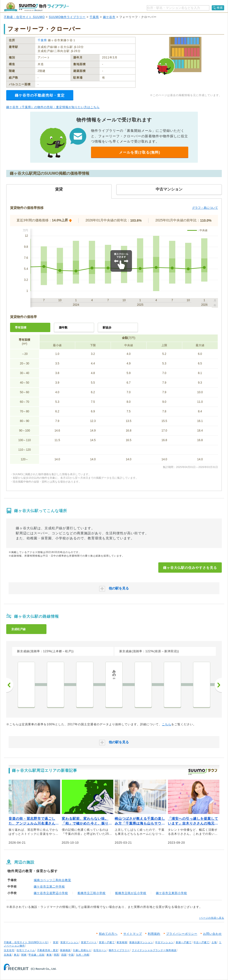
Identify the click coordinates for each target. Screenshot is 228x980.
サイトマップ (133, 934)
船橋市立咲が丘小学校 (131, 893)
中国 (71, 955)
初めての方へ (108, 934)
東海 (49, 955)
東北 (17, 955)
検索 (220, 8)
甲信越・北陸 (36, 955)
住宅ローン (100, 950)
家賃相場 (122, 942)
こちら (167, 724)
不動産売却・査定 (48, 950)
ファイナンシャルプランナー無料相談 (154, 950)
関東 (24, 955)
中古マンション (164, 942)
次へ (218, 685)
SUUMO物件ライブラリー (67, 17)
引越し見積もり (82, 950)
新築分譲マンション (141, 942)
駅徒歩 (107, 328)
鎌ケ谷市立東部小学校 (171, 893)
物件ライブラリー (119, 950)
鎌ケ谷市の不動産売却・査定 (40, 95)
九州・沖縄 (83, 955)
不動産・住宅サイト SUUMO (24, 17)
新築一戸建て (184, 942)
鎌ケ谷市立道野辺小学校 (51, 893)
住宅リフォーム (26, 950)
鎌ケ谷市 (109, 17)
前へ (10, 685)
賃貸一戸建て (107, 942)
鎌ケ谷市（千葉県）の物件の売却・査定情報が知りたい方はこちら (53, 107)
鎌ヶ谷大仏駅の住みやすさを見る (190, 568)
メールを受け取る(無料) (140, 152)
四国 (64, 955)
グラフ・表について (205, 208)
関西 (57, 955)
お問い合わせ (212, 934)
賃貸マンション (70, 942)
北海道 (8, 955)
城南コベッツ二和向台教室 (52, 880)
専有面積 (21, 328)
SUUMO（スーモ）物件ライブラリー (36, 7)
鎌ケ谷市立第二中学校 (49, 887)
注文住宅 (9, 950)
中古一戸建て (201, 942)
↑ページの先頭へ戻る (212, 918)
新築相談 (65, 950)
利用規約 (154, 934)
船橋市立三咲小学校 (92, 893)
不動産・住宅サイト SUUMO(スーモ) (26, 942)
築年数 (63, 328)
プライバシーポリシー (182, 934)
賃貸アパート (89, 942)
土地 (214, 942)
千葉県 (94, 17)
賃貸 (56, 942)
